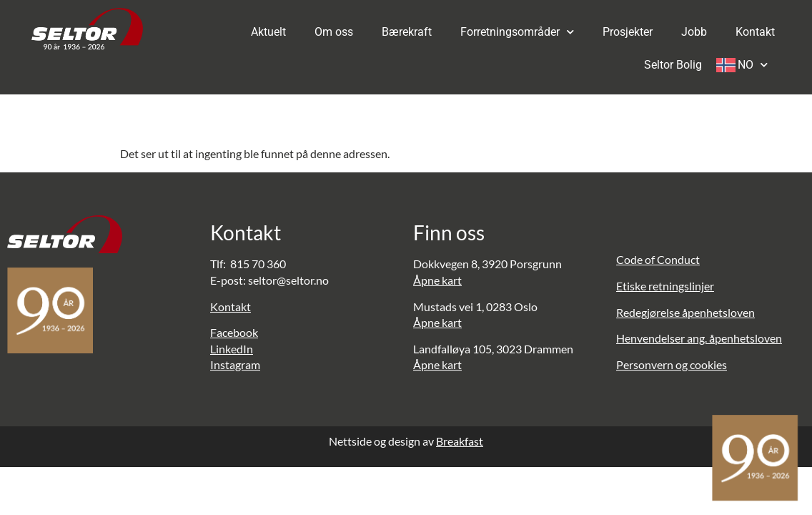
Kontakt (755, 32)
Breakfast (460, 441)
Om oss (334, 32)
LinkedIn (232, 349)
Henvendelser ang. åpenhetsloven (699, 338)
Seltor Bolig (673, 65)
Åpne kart (437, 280)
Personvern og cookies (672, 364)
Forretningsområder (517, 32)
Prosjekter (628, 32)
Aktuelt (268, 32)
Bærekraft (407, 32)
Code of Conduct (658, 259)
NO (753, 65)
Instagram (235, 364)
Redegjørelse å (652, 312)
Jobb (694, 32)
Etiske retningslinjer (665, 286)
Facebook (234, 332)
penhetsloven (721, 312)
